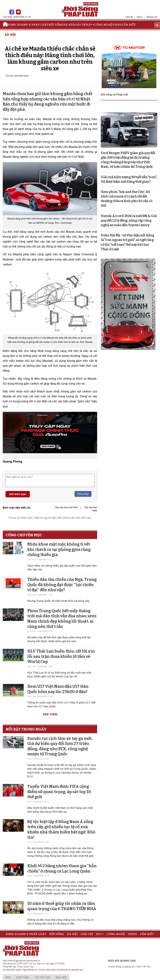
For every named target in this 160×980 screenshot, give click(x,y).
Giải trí (80, 25)
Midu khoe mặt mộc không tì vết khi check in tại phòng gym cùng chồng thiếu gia (59, 549)
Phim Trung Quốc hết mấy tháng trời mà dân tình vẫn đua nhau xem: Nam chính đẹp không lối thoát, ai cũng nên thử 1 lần (62, 619)
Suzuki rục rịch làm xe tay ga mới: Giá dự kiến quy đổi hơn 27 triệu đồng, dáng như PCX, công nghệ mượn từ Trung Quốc (60, 746)
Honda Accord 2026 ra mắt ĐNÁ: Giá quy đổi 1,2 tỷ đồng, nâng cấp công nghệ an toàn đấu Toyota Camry (129, 220)
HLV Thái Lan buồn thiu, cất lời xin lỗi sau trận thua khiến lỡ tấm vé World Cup (61, 656)
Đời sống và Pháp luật (114, 94)
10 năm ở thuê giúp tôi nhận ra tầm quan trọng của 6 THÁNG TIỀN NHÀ (62, 906)
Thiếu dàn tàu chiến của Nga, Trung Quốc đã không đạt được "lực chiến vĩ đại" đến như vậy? (62, 585)
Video (117, 25)
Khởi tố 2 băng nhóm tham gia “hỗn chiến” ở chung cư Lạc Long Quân (62, 868)
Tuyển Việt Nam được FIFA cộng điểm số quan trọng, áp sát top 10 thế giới (59, 792)
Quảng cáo (152, 17)
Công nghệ (103, 25)
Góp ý (139, 17)
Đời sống (56, 25)
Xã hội (69, 25)
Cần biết (129, 25)
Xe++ (90, 25)
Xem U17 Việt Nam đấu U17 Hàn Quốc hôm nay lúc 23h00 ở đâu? (58, 689)
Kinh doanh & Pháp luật (28, 25)
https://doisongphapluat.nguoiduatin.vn (22, 961)
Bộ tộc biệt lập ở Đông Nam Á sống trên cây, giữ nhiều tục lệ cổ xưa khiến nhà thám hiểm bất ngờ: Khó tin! (61, 830)
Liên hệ (129, 17)
